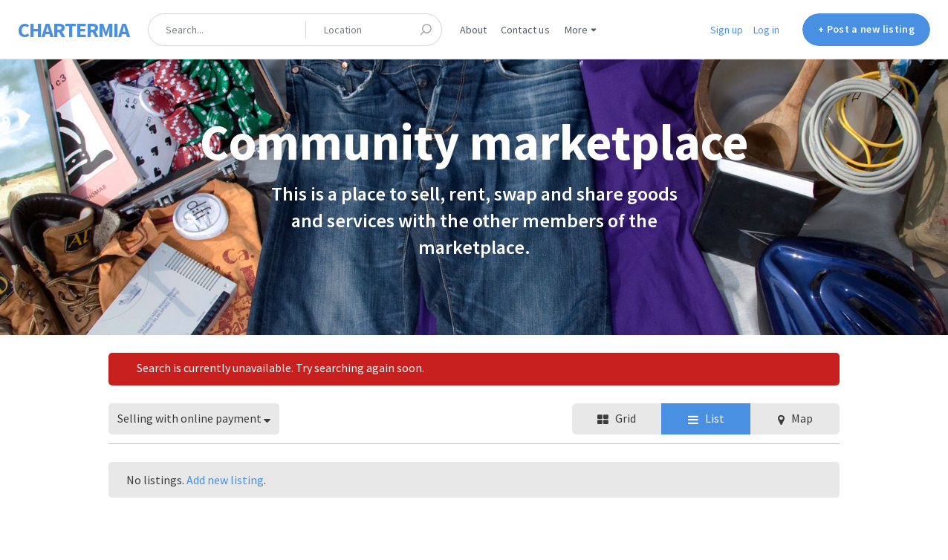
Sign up (727, 30)
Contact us (525, 30)
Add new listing (225, 480)
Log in (766, 30)
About (474, 30)
